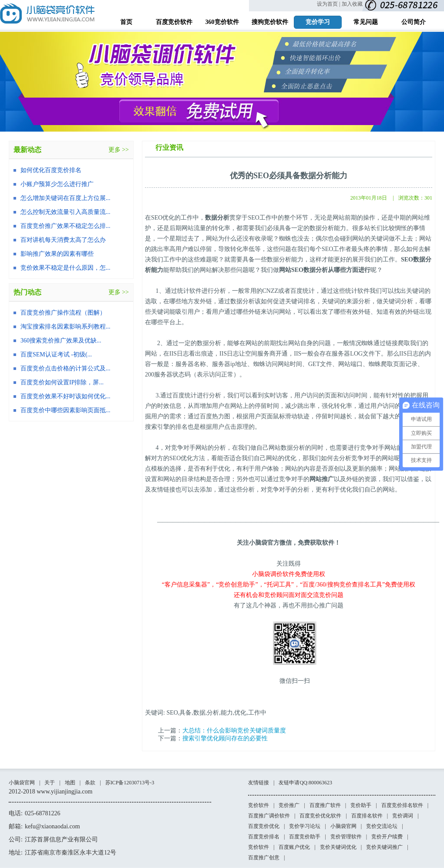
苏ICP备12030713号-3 (130, 783)
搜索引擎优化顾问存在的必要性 (225, 738)
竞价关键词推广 (384, 847)
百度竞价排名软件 (402, 805)
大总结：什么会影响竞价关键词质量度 (234, 731)
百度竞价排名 (264, 837)
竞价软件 (259, 805)
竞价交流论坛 (382, 826)
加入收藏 (352, 4)
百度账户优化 (294, 847)
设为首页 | (328, 4)
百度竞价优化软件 (320, 816)
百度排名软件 (367, 816)
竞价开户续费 (387, 837)
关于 (50, 783)
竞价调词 (403, 816)
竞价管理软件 (346, 837)
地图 (70, 783)
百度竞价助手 (305, 837)
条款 (90, 783)
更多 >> (119, 150)
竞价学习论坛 (305, 826)
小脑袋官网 (22, 783)
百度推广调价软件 (269, 816)
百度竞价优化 (264, 826)
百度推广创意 (264, 858)
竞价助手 (361, 805)
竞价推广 (289, 805)
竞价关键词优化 (338, 847)
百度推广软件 (325, 805)
